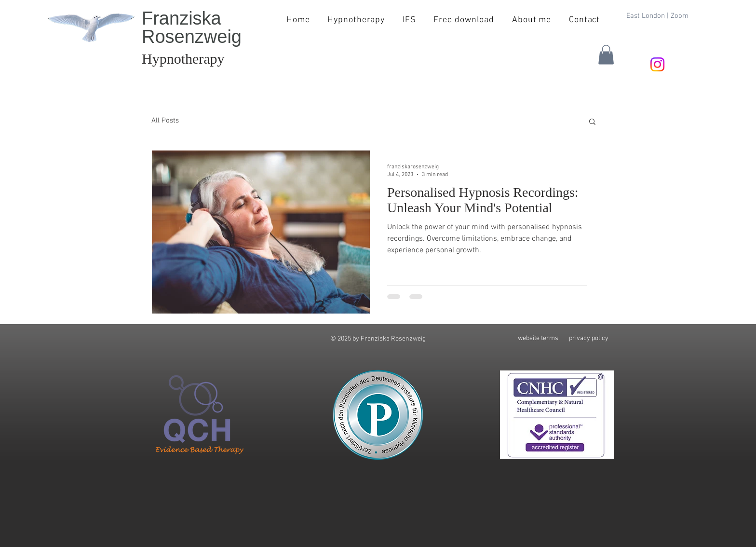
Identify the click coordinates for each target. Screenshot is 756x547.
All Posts (165, 121)
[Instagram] (657, 64)
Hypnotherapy (183, 59)
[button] (606, 55)
